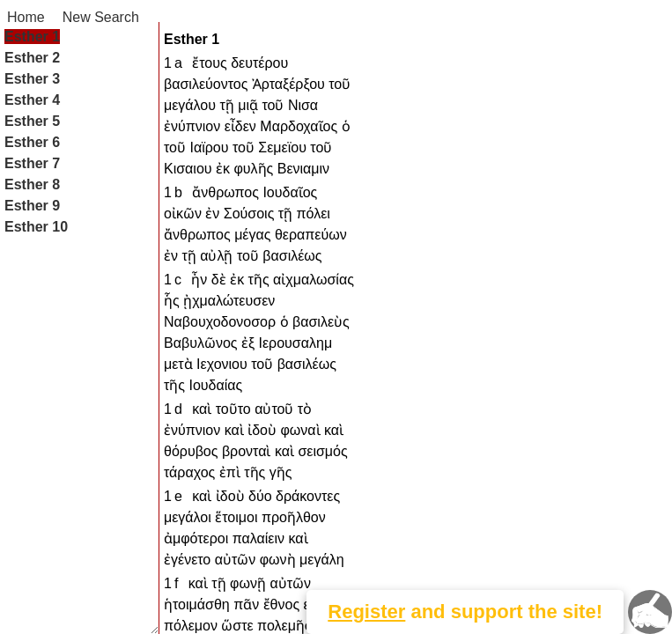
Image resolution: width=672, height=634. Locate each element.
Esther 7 (32, 163)
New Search (101, 17)
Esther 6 (32, 142)
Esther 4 (32, 100)
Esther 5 (32, 121)
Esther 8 (32, 184)
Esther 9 (32, 206)
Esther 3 (32, 79)
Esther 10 (36, 227)
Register (366, 612)
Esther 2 (32, 58)
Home (26, 17)
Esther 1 (32, 37)
